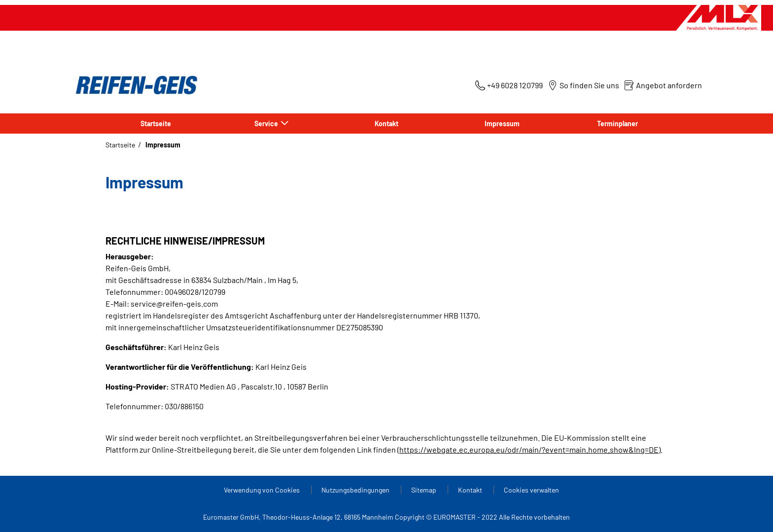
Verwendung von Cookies (263, 490)
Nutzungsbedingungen (356, 490)
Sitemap (424, 490)
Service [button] (267, 124)
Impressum (502, 124)
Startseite (156, 124)
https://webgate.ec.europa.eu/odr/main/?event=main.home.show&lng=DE (529, 449)
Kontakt (386, 124)
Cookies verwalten (531, 490)
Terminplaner (617, 124)
